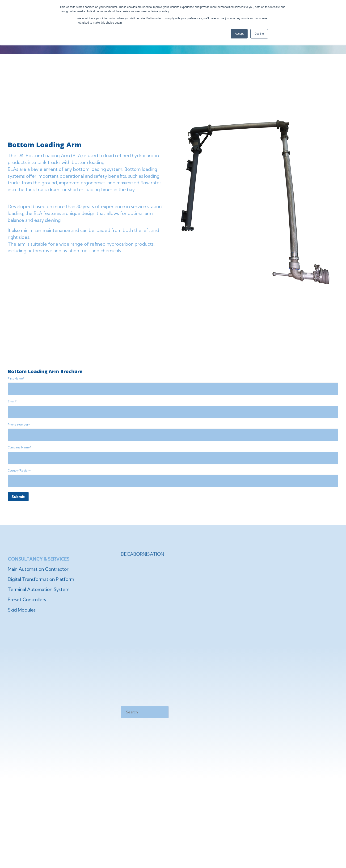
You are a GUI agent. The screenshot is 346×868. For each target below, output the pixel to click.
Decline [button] (259, 34)
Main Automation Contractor (38, 580)
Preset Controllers (27, 610)
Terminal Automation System (39, 600)
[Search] (145, 712)
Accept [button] (239, 34)
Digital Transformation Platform (41, 590)
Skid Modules (22, 620)
